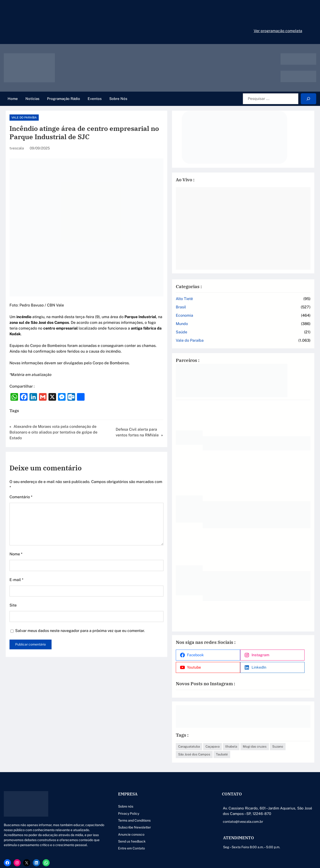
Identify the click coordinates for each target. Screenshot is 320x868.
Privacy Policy (118, 801)
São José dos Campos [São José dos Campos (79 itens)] (291, 734)
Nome (16, 537)
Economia (236, 303)
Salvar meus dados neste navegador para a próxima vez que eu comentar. (80, 614)
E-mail (16, 563)
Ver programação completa (278, 31)
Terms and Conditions (123, 808)
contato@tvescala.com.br (239, 809)
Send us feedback (121, 829)
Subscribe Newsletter (124, 814)
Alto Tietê (235, 287)
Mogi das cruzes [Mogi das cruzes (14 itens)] (241, 734)
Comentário (21, 480)
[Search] (308, 99)
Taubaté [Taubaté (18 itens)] (235, 742)
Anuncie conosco (120, 822)
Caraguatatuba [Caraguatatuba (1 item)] (240, 726)
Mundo (233, 312)
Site (13, 588)
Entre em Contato (121, 836)
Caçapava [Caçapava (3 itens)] (264, 726)
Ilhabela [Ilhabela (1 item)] (282, 726)
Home (13, 99)
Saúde (233, 320)
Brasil (232, 295)
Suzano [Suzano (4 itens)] (264, 734)
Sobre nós (115, 794)
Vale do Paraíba (24, 118)
